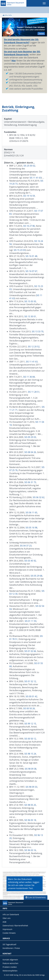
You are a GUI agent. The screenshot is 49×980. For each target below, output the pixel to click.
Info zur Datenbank (11, 914)
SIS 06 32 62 (38, 497)
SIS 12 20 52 (34, 347)
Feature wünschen (10, 963)
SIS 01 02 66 (30, 651)
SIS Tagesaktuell (9, 944)
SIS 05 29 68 (36, 576)
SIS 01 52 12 (30, 681)
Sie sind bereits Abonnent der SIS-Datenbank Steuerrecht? (21, 41)
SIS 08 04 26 (30, 452)
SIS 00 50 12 (30, 739)
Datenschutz (8, 926)
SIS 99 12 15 (30, 724)
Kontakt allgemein (10, 960)
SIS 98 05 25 (30, 805)
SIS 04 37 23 (26, 546)
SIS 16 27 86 (29, 226)
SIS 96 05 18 (30, 820)
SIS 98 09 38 (31, 769)
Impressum (7, 929)
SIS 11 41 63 (35, 178)
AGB (4, 922)
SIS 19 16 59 (29, 196)
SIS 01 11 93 (31, 621)
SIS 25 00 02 (29, 166)
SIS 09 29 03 (30, 437)
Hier (14, 61)
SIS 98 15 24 (30, 754)
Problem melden (10, 967)
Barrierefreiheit (22, 926)
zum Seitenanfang (36, 897)
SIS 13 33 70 (38, 332)
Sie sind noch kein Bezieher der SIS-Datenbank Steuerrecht (22, 53)
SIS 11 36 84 (29, 377)
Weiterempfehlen (10, 971)
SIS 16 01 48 (31, 256)
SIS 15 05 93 (30, 301)
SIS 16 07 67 (31, 271)
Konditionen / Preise (11, 948)
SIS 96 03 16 (30, 850)
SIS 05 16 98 (31, 528)
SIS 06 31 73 (30, 482)
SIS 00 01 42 (31, 696)
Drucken (7, 15)
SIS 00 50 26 (29, 708)
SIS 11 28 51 (34, 392)
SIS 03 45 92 (30, 561)
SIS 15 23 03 (20, 250)
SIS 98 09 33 (31, 787)
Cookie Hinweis (9, 933)
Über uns (7, 918)
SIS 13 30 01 (30, 316)
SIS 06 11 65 (31, 513)
